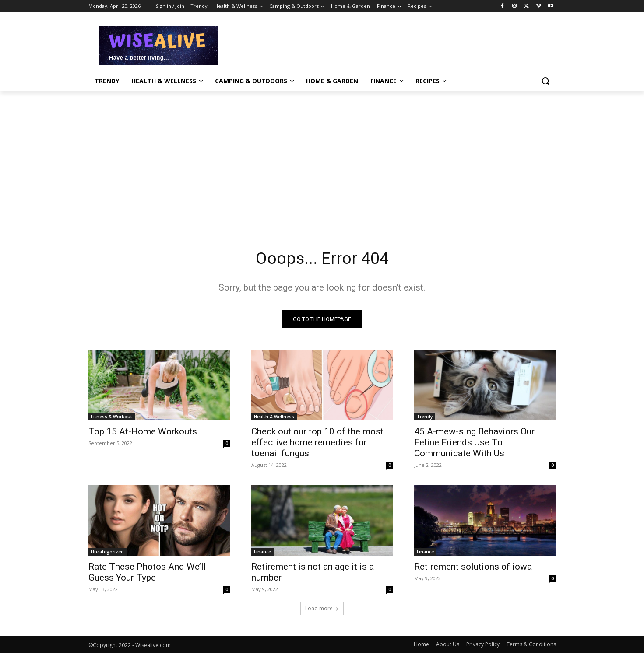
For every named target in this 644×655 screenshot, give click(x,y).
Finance (262, 553)
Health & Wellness (274, 418)
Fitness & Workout (112, 418)
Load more (322, 610)
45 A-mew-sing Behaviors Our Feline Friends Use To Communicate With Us (474, 444)
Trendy (425, 418)
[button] (545, 81)
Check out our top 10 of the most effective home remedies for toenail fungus (317, 444)
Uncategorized (107, 553)
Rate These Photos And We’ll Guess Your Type (147, 574)
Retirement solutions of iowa (473, 568)
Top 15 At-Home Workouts (143, 433)
